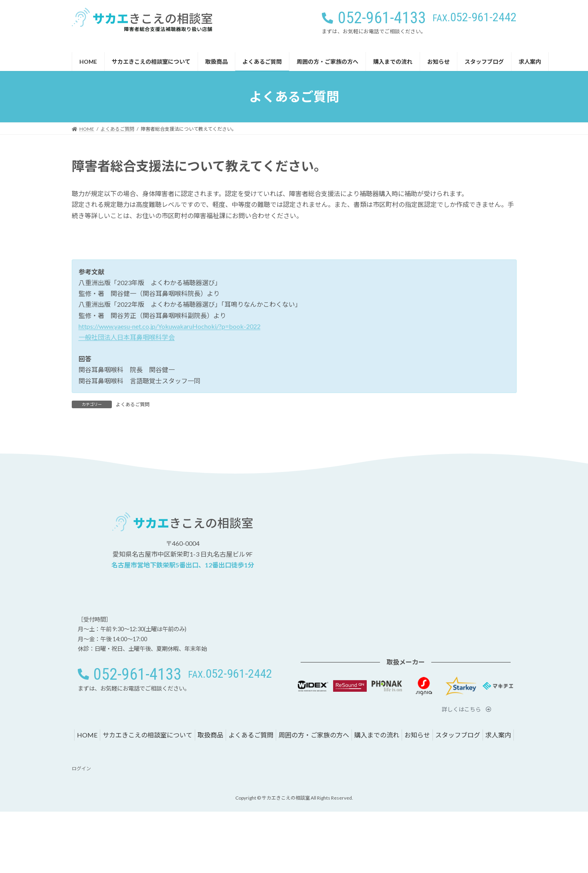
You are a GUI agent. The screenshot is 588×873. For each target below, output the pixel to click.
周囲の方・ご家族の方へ (314, 735)
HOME (87, 735)
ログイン (81, 769)
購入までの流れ (377, 735)
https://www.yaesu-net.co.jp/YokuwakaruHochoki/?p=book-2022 (170, 326)
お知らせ (417, 735)
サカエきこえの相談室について (148, 735)
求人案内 (498, 735)
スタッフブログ (458, 735)
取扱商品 (210, 735)
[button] (475, 17)
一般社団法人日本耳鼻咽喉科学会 (127, 337)
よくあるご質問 (133, 404)
